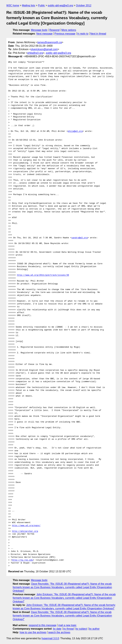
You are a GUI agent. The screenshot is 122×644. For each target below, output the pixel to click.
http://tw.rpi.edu (22, 560)
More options (69, 30)
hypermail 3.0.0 (50, 638)
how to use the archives (33, 632)
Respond (54, 30)
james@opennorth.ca (50, 42)
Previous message (65, 34)
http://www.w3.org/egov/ (26, 526)
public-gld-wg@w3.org (60, 5)
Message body (39, 30)
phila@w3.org (35, 53)
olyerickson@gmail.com (44, 49)
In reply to (83, 34)
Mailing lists (29, 5)
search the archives (59, 632)
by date (57, 629)
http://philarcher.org (25, 531)
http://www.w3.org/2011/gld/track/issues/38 (43, 275)
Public (41, 5)
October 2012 (84, 5)
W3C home (13, 5)
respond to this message (42, 625)
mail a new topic (67, 625)
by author (94, 629)
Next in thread (98, 34)
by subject (81, 629)
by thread (69, 629)
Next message (44, 34)
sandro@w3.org (80, 238)
